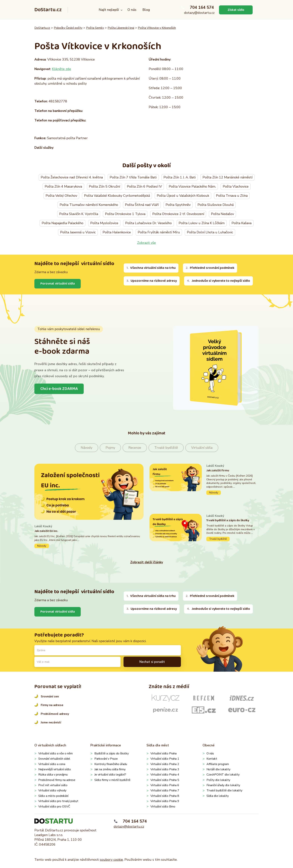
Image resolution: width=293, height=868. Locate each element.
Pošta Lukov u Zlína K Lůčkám (202, 223)
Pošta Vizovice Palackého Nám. (192, 186)
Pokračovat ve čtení (89, 536)
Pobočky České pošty (68, 28)
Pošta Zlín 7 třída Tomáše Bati (133, 177)
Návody (87, 448)
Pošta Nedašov (222, 214)
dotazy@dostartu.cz (199, 13)
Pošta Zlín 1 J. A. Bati (180, 177)
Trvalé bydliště (166, 448)
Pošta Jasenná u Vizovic (78, 232)
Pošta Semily (95, 28)
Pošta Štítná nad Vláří (142, 205)
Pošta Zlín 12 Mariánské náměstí (228, 177)
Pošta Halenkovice (117, 232)
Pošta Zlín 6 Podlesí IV (144, 186)
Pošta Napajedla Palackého (63, 223)
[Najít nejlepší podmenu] (122, 10)
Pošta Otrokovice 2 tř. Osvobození (178, 214)
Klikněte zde (61, 69)
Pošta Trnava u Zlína (232, 196)
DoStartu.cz (48, 10)
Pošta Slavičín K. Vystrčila (79, 214)
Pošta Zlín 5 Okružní (104, 186)
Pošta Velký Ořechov (61, 196)
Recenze (135, 448)
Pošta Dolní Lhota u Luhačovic (210, 232)
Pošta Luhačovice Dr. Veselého (148, 223)
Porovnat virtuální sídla (58, 284)
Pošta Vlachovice (236, 186)
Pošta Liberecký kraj (121, 28)
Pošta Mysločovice (104, 223)
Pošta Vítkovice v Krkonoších (157, 28)
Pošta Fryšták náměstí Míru (159, 232)
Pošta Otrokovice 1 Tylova (125, 214)
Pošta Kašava (242, 223)
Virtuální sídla (202, 448)
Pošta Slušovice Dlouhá (216, 205)
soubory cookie (111, 860)
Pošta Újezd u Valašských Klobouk (183, 196)
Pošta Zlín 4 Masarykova (63, 186)
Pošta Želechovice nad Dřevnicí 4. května (72, 177)
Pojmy (110, 448)
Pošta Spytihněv (178, 205)
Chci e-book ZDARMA (59, 389)
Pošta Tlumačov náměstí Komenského (89, 205)
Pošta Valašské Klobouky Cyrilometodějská (117, 196)
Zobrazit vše (146, 243)
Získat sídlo (236, 10)
